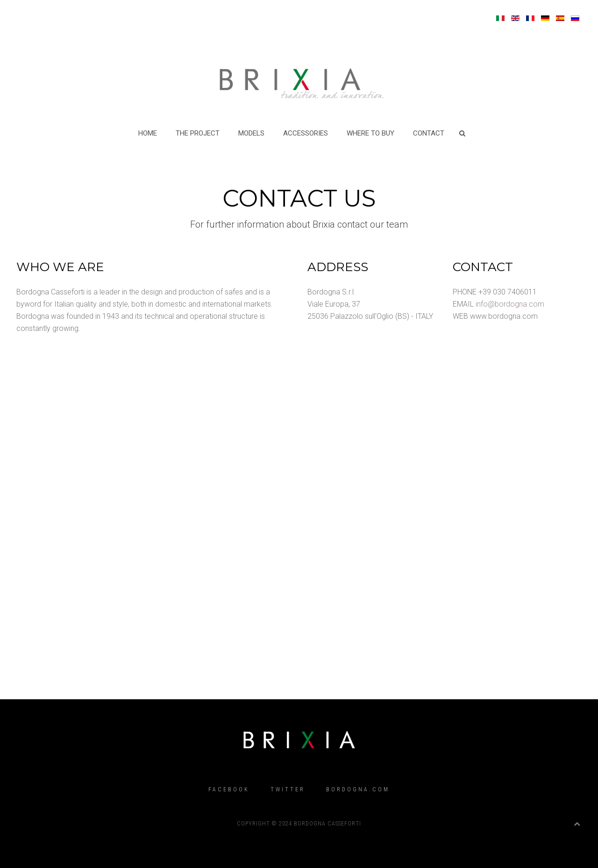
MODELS (251, 133)
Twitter (288, 789)
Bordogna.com (358, 789)
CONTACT (429, 133)
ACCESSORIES (306, 133)
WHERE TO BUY (370, 133)
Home (148, 133)
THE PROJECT (198, 133)
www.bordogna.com (504, 316)
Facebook (229, 789)
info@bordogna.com (510, 304)
